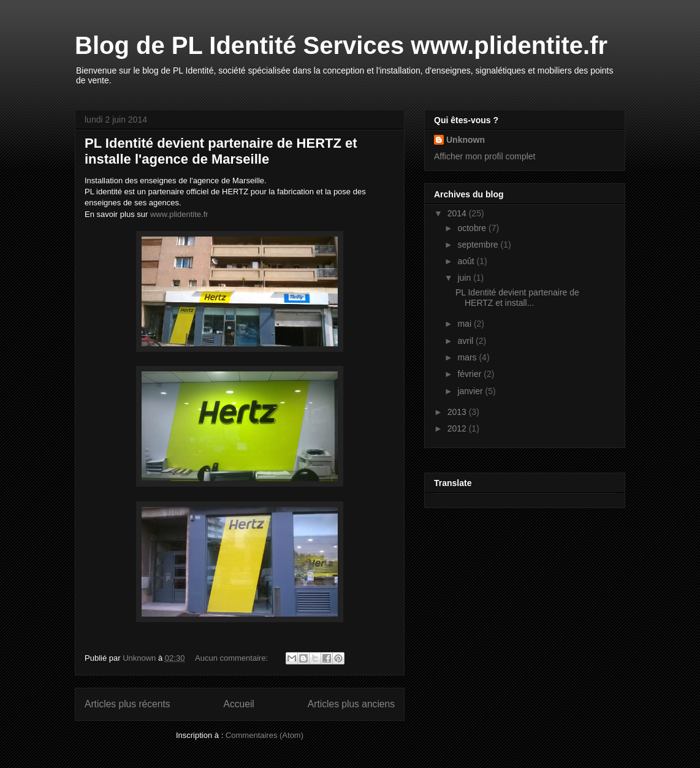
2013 (458, 412)
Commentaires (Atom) (264, 735)
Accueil (239, 704)
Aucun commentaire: (233, 658)
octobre (473, 228)
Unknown (466, 140)
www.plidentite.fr (179, 214)
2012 (458, 428)
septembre (479, 245)
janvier (471, 391)
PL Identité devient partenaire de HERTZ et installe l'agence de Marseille (221, 151)
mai (465, 324)
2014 (458, 213)
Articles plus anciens (351, 704)
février (470, 374)
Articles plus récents (127, 704)
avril (466, 341)
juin (465, 278)
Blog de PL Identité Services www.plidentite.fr (341, 45)
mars (468, 357)
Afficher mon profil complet (485, 156)
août (467, 261)
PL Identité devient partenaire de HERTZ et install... (517, 298)
